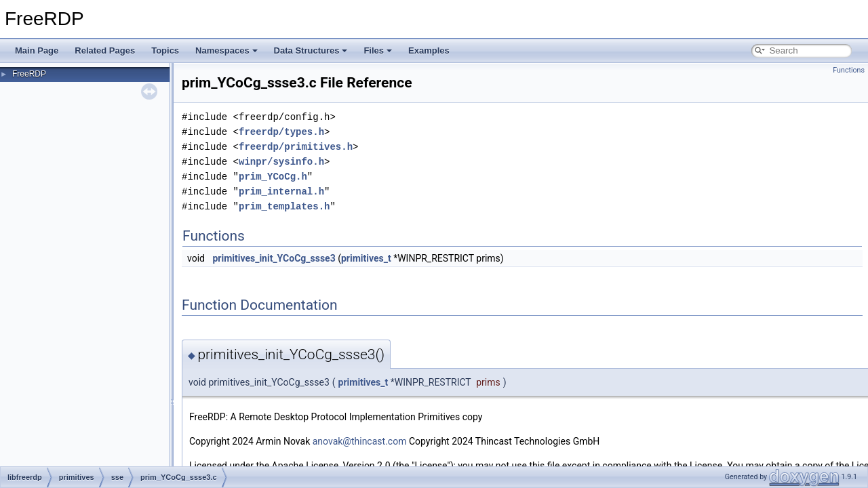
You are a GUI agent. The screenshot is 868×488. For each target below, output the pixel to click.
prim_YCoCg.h (273, 177)
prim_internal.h (281, 191)
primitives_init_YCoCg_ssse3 (274, 258)
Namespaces (226, 50)
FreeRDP (29, 74)
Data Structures (311, 50)
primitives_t (366, 258)
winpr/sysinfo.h (281, 162)
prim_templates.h (284, 206)
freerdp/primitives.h (296, 147)
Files (378, 50)
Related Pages (105, 50)
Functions (849, 70)
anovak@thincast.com (360, 441)
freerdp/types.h (281, 132)
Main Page (37, 50)
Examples (429, 50)
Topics (165, 50)
